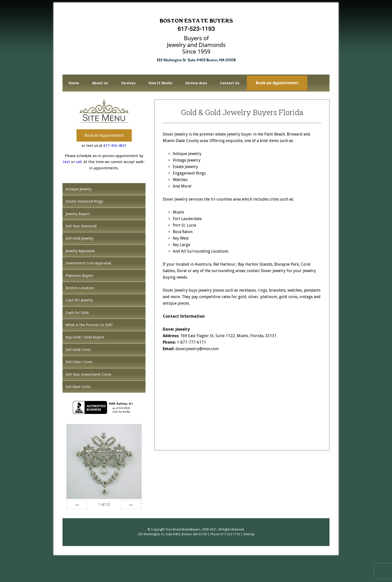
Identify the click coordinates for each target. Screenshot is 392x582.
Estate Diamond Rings (84, 201)
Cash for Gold (77, 313)
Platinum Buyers (79, 276)
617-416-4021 (115, 146)
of (104, 504)
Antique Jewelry (78, 189)
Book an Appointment (104, 135)
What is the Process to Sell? (89, 325)
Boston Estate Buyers (196, 40)
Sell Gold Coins (78, 350)
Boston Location (80, 288)
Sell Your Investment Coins (88, 374)
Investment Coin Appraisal (88, 263)
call (79, 162)
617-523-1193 (230, 534)
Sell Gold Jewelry (79, 238)
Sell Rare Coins (78, 387)
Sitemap (249, 534)
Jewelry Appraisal (80, 251)
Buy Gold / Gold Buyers (85, 337)
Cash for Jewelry (79, 300)
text (66, 162)
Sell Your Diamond (81, 226)
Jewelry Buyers (78, 214)
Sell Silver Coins (79, 362)
